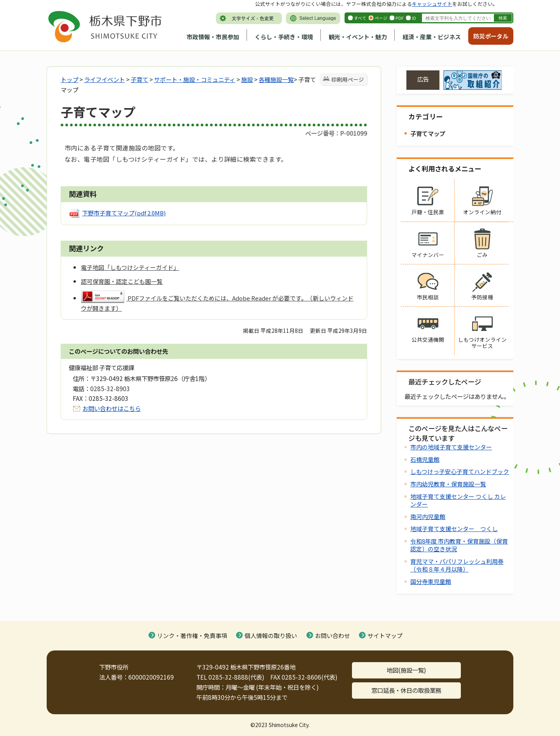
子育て (139, 79)
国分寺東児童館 (431, 581)
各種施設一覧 (276, 79)
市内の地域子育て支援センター (451, 447)
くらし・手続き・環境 (284, 37)
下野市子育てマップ (124, 213)
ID (414, 18)
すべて (360, 18)
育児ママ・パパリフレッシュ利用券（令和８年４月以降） (457, 565)
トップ (69, 79)
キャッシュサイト (432, 4)
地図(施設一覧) (406, 670)
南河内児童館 (428, 517)
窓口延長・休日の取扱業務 (406, 690)
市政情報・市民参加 (213, 37)
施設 (247, 79)
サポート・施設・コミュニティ (195, 79)
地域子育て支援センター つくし (454, 529)
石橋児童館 (425, 459)
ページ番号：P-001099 (336, 133)
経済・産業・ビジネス (432, 37)
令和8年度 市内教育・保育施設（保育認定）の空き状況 (459, 545)
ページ (381, 18)
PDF (400, 18)
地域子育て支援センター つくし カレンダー (458, 500)
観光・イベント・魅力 (358, 37)
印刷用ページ (348, 79)
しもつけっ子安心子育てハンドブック (460, 471)
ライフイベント (104, 79)
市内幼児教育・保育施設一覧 (448, 484)
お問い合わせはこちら (112, 408)
